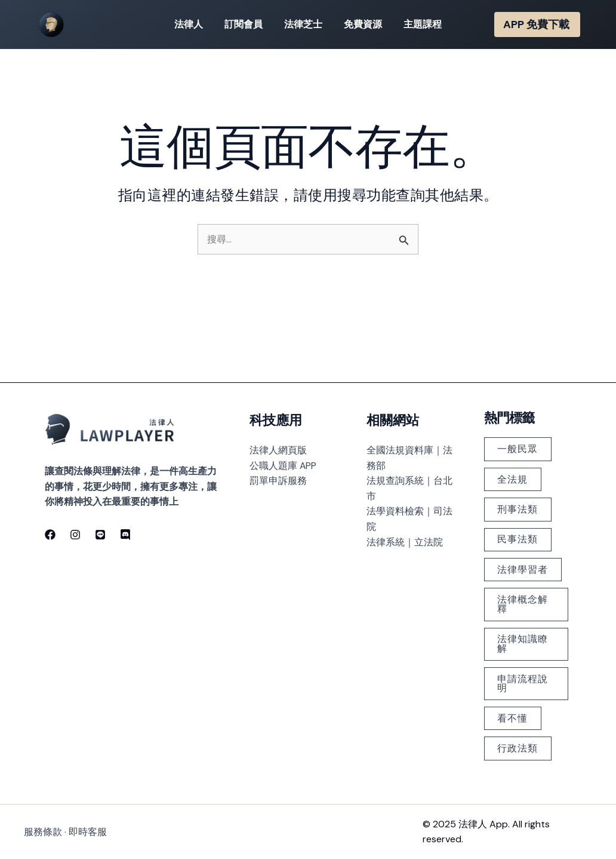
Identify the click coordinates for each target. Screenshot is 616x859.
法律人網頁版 (278, 447)
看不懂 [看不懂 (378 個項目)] (513, 718)
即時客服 (88, 832)
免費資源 (361, 24)
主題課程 (418, 24)
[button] (537, 24)
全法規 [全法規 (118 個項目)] (513, 476)
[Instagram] (75, 530)
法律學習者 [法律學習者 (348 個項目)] (523, 567)
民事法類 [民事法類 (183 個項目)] (518, 537)
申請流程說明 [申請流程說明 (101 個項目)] (523, 682)
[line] (100, 530)
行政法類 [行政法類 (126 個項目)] (518, 748)
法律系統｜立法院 (405, 538)
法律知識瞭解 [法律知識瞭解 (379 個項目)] (523, 642)
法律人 (193, 24)
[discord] (125, 530)
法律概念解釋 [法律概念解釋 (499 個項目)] (523, 602)
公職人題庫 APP (283, 461)
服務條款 (43, 832)
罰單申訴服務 (278, 477)
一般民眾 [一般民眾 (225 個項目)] (518, 445)
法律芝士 (303, 24)
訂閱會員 (246, 24)
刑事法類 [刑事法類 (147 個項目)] (518, 506)
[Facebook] (50, 530)
